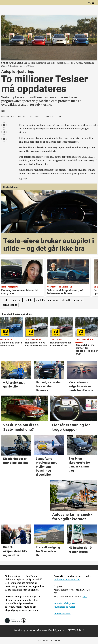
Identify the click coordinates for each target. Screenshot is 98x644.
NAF (85, 597)
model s (28, 300)
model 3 (40, 300)
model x (16, 300)
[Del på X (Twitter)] (4, 132)
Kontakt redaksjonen (65, 603)
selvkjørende (10, 305)
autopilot (53, 300)
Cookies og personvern (26, 630)
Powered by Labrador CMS (49, 641)
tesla (5, 300)
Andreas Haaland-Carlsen (67, 580)
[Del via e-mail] (4, 139)
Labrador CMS (45, 630)
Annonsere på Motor (64, 607)
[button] (96, 320)
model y (78, 300)
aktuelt (66, 300)
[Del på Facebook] (4, 125)
